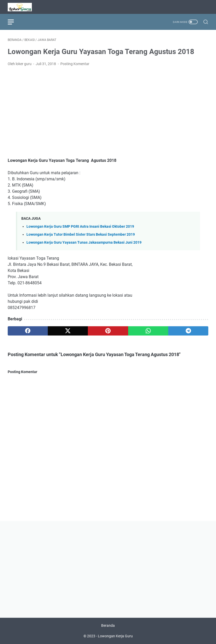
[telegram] (188, 331)
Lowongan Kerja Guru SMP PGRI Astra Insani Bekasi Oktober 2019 (80, 227)
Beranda (108, 625)
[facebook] (28, 331)
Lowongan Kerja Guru (115, 636)
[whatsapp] (148, 331)
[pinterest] (108, 331)
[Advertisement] (108, 109)
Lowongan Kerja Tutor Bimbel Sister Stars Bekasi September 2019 (81, 235)
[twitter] (68, 331)
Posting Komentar (75, 64)
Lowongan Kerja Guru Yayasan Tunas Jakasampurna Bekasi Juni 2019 (84, 242)
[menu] (14, 22)
